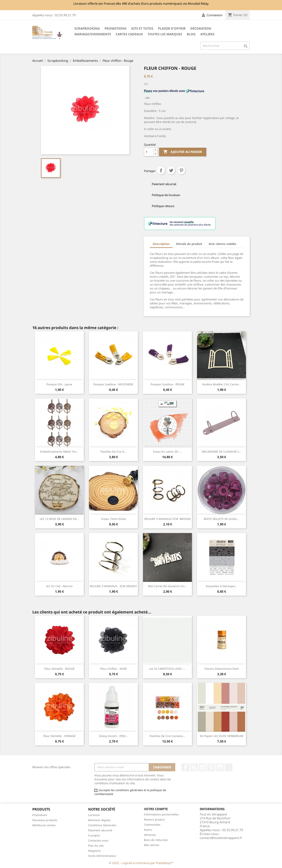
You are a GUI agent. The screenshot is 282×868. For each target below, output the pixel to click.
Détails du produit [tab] (189, 244)
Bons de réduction (156, 840)
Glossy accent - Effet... (113, 736)
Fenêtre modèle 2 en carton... (222, 384)
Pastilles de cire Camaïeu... (168, 736)
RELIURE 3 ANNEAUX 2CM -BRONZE (168, 519)
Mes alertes (152, 845)
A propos (94, 835)
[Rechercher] (225, 46)
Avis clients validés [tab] (223, 244)
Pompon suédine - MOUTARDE (113, 384)
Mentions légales (99, 820)
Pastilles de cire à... (113, 452)
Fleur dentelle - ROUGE (59, 669)
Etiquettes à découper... (221, 586)
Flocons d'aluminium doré (222, 669)
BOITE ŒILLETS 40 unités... (221, 519)
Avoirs (148, 830)
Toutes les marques (165, 34)
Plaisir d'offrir (172, 28)
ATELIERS (207, 34)
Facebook (185, 767)
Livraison (94, 815)
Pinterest (181, 170)
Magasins (94, 851)
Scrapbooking (87, 28)
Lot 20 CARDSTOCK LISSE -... (168, 669)
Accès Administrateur (102, 856)
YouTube (203, 767)
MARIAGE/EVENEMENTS (93, 34)
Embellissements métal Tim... (59, 452)
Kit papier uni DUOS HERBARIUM (222, 736)
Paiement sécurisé (100, 830)
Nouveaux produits (45, 820)
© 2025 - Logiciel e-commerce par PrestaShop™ (141, 863)
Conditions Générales (102, 825)
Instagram (220, 767)
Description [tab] (161, 244)
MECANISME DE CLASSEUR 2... (221, 452)
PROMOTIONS (116, 28)
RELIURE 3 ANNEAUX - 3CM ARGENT (113, 586)
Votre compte (156, 809)
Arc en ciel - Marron (59, 586)
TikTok (229, 767)
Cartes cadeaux (129, 34)
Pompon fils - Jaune (59, 384)
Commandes (152, 825)
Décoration (201, 28)
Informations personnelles (161, 814)
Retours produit (154, 819)
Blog (191, 34)
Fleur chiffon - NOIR (113, 669)
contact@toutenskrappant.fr (221, 838)
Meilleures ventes (44, 825)
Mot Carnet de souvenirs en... (167, 586)
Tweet (171, 170)
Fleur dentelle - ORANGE (59, 736)
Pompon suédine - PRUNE (168, 384)
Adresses (150, 835)
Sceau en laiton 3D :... (167, 452)
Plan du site (96, 846)
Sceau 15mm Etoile (113, 519)
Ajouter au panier (183, 152)
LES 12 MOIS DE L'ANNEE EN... (59, 519)
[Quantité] (149, 152)
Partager (161, 170)
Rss (194, 767)
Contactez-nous (98, 840)
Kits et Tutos (142, 28)
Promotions (40, 815)
